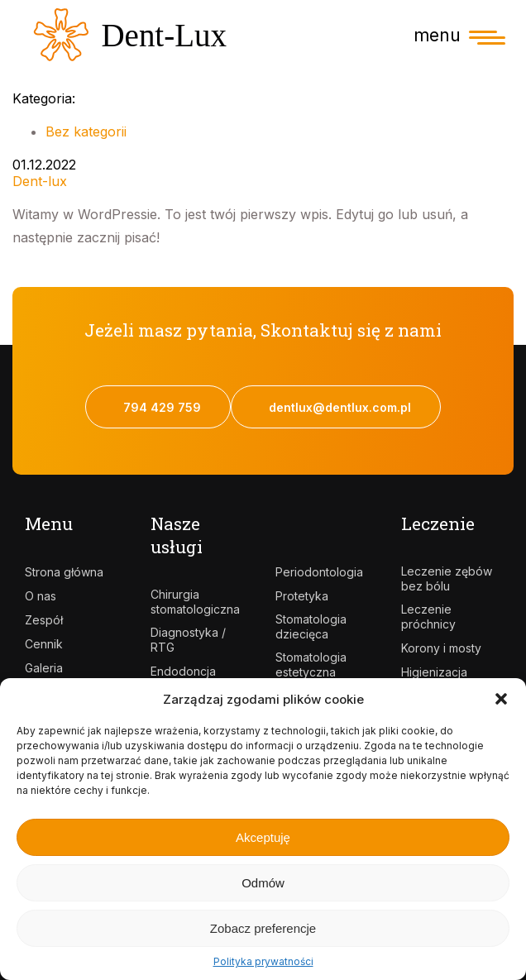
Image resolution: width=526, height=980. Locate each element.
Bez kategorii (86, 131)
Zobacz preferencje (263, 928)
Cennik (44, 644)
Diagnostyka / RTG (188, 640)
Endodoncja (183, 671)
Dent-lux (40, 181)
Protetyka (302, 596)
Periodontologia (319, 572)
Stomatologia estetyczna (311, 664)
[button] (501, 699)
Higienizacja (434, 672)
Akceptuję (263, 837)
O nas (41, 596)
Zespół (44, 620)
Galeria (44, 668)
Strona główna (64, 572)
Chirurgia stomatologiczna (195, 602)
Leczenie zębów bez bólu (447, 578)
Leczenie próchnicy (428, 617)
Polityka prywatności (263, 961)
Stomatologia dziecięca (311, 626)
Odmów (263, 883)
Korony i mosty (441, 648)
